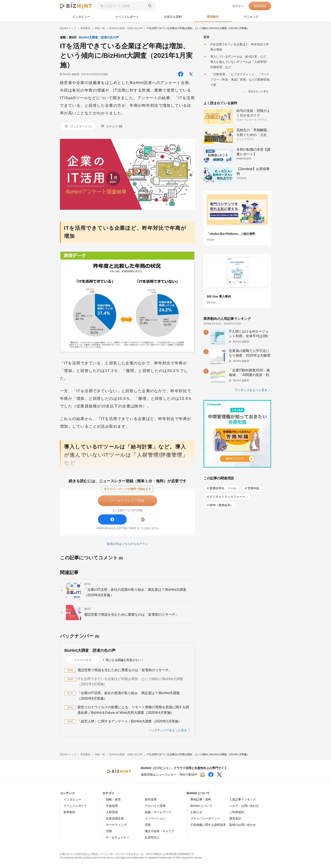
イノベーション (155, 818)
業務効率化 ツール (223, 488)
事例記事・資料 (201, 799)
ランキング (251, 17)
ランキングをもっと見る (251, 390)
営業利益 (253, 488)
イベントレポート (127, 17)
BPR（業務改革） (222, 505)
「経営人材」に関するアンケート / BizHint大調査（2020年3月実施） (130, 721)
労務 (109, 831)
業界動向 (213, 17)
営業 (148, 825)
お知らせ (196, 812)
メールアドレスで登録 (128, 501)
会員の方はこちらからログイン (128, 544)
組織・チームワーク (158, 812)
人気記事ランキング (243, 799)
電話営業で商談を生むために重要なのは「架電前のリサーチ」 (125, 670)
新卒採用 (151, 799)
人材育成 (112, 812)
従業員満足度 (115, 818)
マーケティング (116, 825)
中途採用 (112, 806)
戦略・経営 (113, 799)
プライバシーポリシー (205, 818)
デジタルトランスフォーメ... (229, 497)
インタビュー (81, 17)
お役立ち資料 (173, 17)
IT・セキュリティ (118, 837)
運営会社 (235, 818)
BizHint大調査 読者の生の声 (99, 37)
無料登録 (260, 6)
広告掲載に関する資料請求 (208, 825)
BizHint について (201, 806)
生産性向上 (152, 837)
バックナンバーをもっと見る (168, 730)
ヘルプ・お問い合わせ (244, 806)
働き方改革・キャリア (160, 831)
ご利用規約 (237, 812)
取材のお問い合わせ (243, 825)
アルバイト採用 (155, 806)
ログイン (238, 6)
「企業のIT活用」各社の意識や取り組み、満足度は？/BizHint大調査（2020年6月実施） (129, 696)
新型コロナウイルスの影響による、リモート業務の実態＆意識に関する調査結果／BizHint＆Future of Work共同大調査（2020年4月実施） (133, 710)
